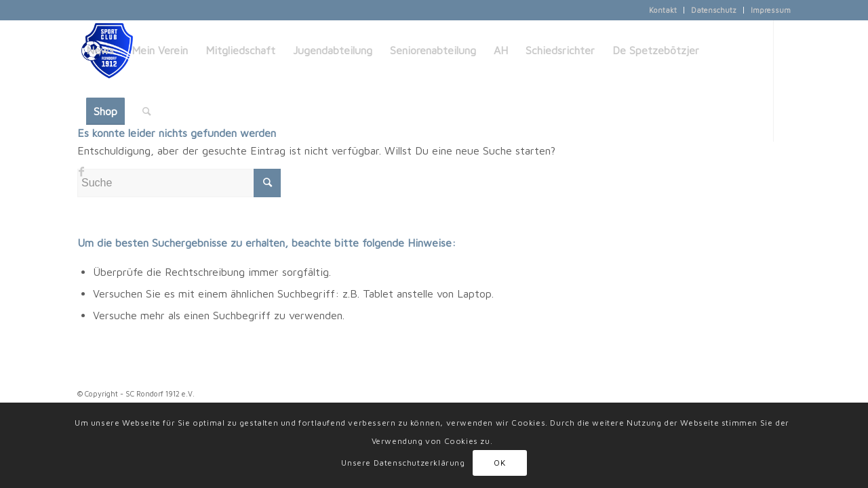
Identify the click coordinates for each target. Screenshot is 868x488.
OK (499, 463)
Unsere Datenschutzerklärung (403, 463)
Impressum (771, 10)
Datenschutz (714, 10)
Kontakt (663, 10)
